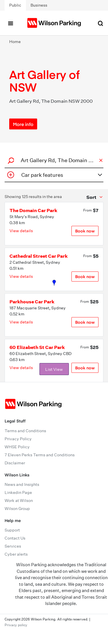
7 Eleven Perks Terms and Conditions (40, 455)
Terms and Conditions (25, 431)
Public (15, 5)
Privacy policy (16, 625)
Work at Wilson (19, 501)
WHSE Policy (17, 447)
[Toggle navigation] (10, 23)
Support (12, 530)
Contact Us (15, 538)
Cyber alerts (16, 554)
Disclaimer (15, 463)
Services (13, 546)
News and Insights (22, 484)
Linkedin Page (18, 492)
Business (39, 5)
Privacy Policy (18, 439)
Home (15, 42)
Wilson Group (17, 509)
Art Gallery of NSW (44, 80)
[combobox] (53, 160)
